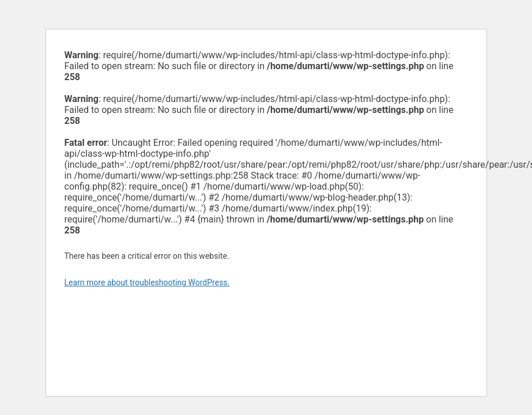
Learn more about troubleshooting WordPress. (147, 282)
